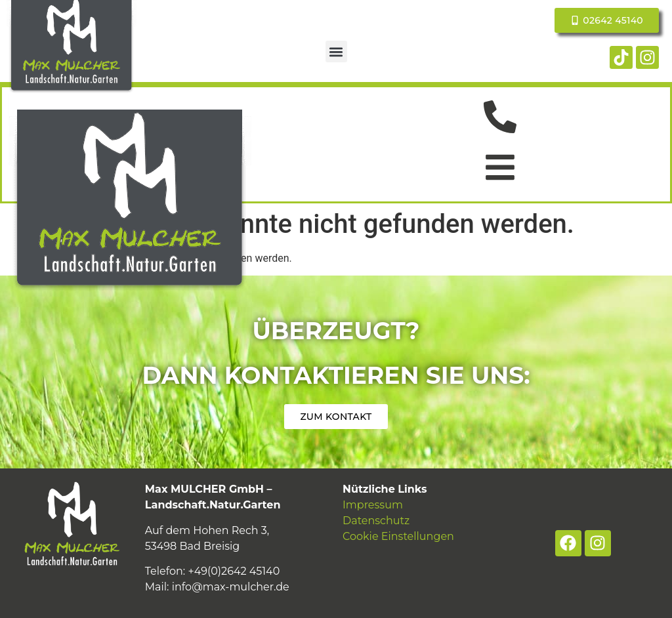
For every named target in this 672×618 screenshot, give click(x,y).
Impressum (373, 505)
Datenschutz (376, 521)
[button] (336, 51)
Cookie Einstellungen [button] (398, 536)
